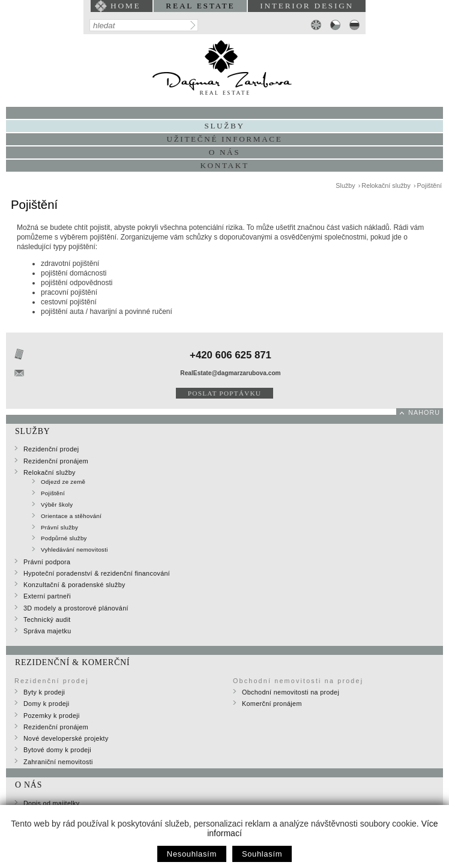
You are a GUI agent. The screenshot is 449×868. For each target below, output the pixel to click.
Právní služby (59, 527)
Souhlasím (262, 854)
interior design (307, 6)
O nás (224, 152)
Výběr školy (57, 505)
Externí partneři (47, 596)
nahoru (424, 412)
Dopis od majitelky (51, 803)
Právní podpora (47, 562)
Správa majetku (47, 631)
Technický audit (47, 619)
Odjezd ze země (63, 482)
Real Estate (200, 6)
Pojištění (429, 185)
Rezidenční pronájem (56, 461)
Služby (345, 185)
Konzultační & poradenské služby (74, 585)
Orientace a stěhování (71, 516)
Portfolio (224, 113)
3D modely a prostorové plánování (76, 608)
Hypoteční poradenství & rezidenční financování (97, 573)
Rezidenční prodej (51, 449)
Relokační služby (386, 185)
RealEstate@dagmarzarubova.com (230, 373)
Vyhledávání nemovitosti (74, 550)
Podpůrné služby (64, 538)
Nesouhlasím (192, 854)
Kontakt (224, 165)
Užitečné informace (225, 139)
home (125, 6)
